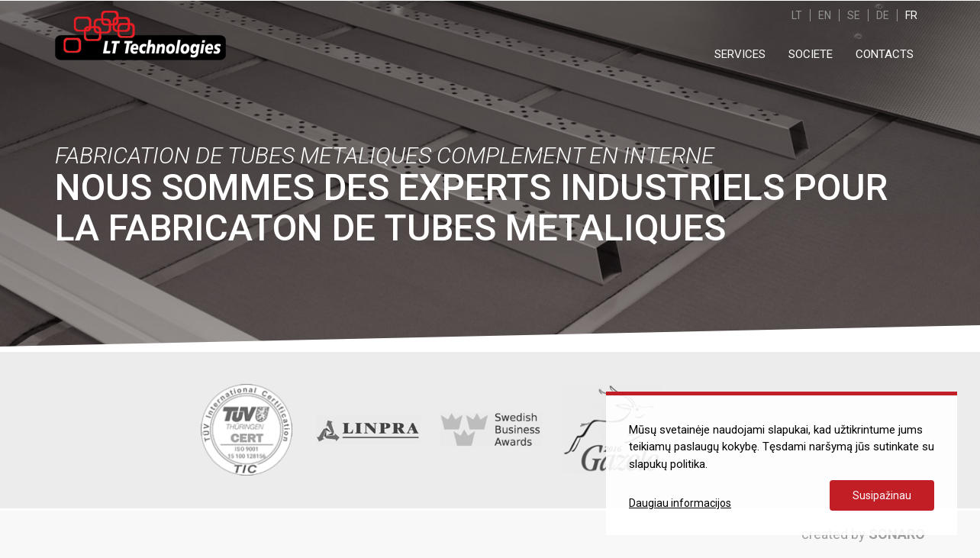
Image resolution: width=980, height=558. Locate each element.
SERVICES (740, 54)
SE (854, 15)
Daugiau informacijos (680, 503)
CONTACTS (885, 54)
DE (883, 15)
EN (825, 15)
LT (797, 15)
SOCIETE (811, 54)
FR (911, 15)
